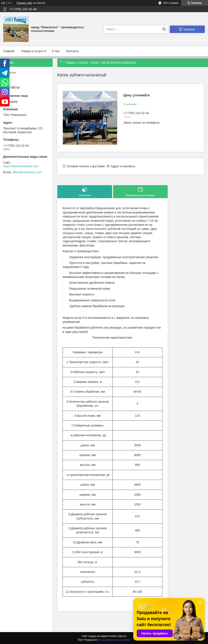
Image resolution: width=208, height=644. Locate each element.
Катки (95, 63)
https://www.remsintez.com (21, 166)
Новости (9, 72)
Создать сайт (24, 3)
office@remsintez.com (27, 172)
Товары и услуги (32, 51)
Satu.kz (122, 636)
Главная (9, 51)
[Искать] (164, 29)
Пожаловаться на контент (115, 640)
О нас (56, 51)
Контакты (72, 51)
